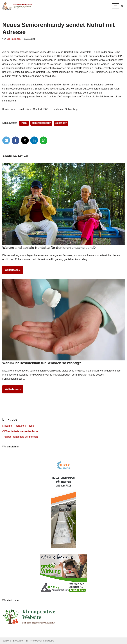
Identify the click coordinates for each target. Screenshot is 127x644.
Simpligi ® (49, 641)
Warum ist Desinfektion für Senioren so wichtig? (42, 363)
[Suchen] (122, 6)
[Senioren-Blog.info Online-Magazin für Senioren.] (18, 6)
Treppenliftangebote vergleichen (20, 437)
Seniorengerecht (41, 123)
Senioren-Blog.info (13, 641)
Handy (24, 123)
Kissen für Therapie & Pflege (18, 426)
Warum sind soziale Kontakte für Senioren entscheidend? (49, 248)
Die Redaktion (14, 39)
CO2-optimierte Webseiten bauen (21, 431)
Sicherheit (61, 123)
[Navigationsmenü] (116, 6)
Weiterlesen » (11, 271)
